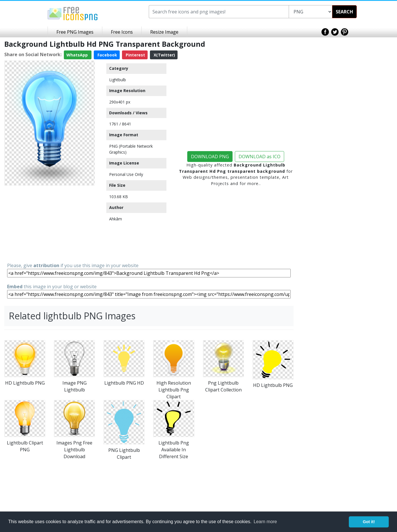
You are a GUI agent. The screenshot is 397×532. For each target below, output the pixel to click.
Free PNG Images (75, 32)
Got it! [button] (369, 522)
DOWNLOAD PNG (210, 157)
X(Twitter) (164, 55)
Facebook (107, 55)
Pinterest (135, 55)
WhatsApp (78, 55)
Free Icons (122, 32)
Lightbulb (118, 80)
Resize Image (164, 32)
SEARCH (344, 12)
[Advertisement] (50, 224)
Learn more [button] (265, 522)
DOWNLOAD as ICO (259, 157)
